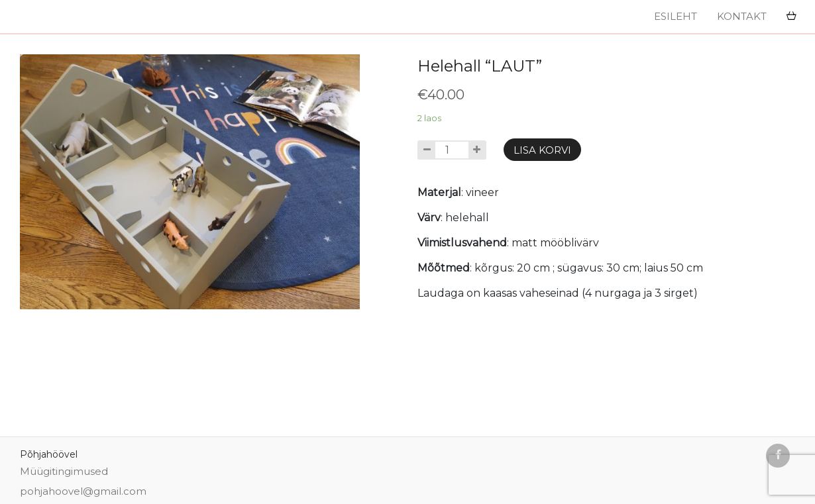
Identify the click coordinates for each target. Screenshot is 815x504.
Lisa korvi (542, 150)
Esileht (676, 16)
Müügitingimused (65, 471)
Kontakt (742, 16)
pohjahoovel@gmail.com (83, 491)
